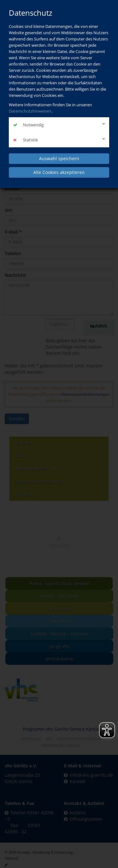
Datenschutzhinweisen (30, 111)
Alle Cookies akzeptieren (59, 172)
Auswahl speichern (59, 158)
